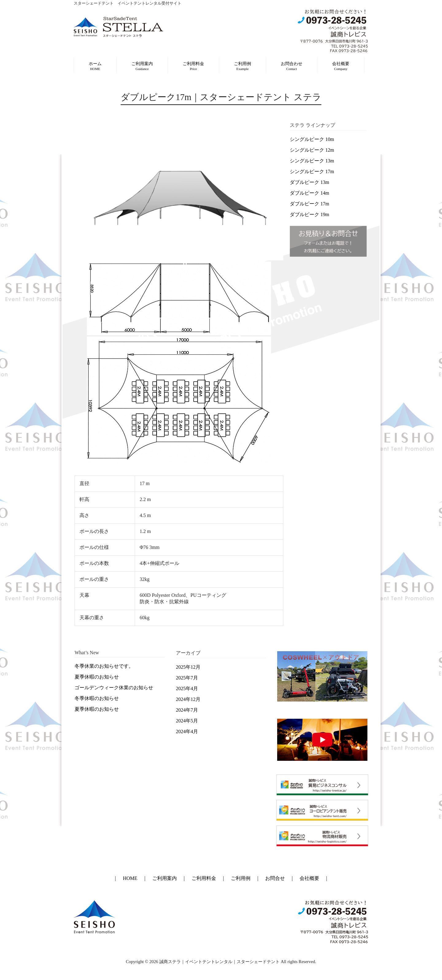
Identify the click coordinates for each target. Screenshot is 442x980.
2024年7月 (187, 710)
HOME (130, 878)
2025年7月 (187, 678)
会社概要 (309, 878)
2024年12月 (188, 699)
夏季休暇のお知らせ (97, 677)
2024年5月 (187, 721)
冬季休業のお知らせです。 (104, 666)
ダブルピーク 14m (309, 193)
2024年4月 (187, 731)
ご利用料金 (204, 878)
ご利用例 (241, 878)
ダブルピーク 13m (309, 182)
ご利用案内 (165, 878)
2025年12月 (188, 667)
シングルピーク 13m (312, 161)
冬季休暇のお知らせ (97, 698)
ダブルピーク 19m (309, 214)
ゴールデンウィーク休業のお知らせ (114, 688)
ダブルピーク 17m (309, 204)
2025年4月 (187, 688)
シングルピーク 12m (312, 150)
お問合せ (275, 878)
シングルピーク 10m (312, 139)
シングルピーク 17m (312, 171)
